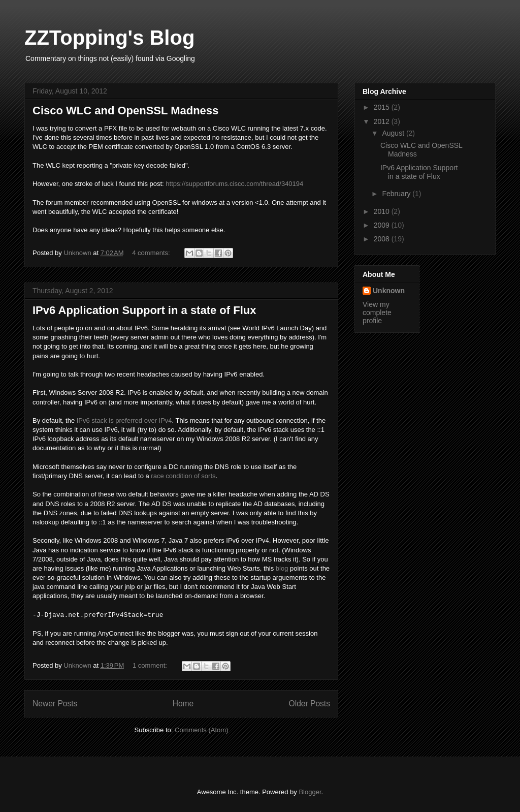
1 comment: (151, 665)
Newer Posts (55, 704)
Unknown (389, 291)
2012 (383, 121)
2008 (383, 239)
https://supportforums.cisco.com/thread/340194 (234, 184)
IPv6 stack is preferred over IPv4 (124, 420)
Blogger (310, 792)
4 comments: (152, 253)
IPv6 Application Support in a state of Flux (144, 310)
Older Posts (310, 704)
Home (183, 704)
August (394, 133)
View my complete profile (377, 313)
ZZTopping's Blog (109, 38)
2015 (383, 107)
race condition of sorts (183, 476)
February (397, 194)
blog (282, 568)
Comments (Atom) (201, 730)
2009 (383, 225)
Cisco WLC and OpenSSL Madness (125, 111)
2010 (383, 211)
